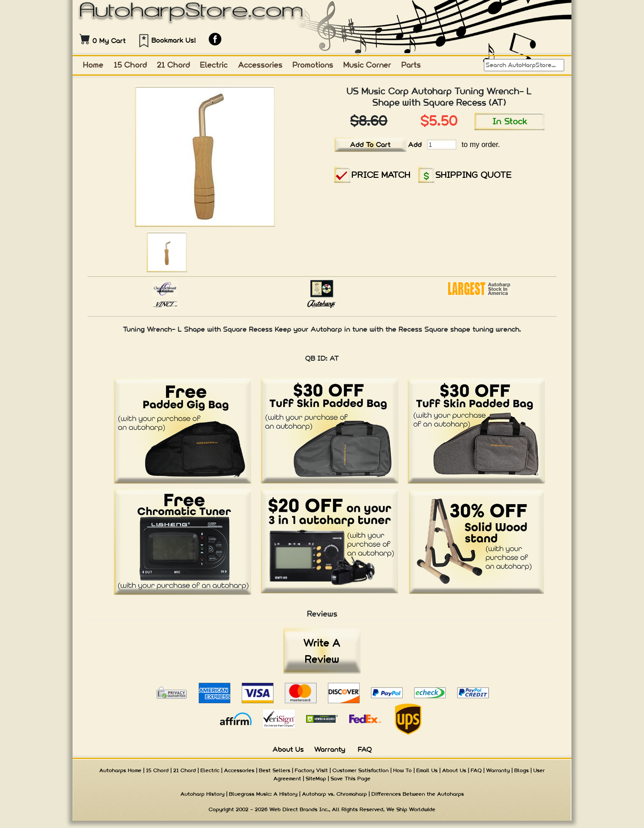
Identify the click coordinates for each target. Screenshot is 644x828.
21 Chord (173, 65)
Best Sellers (275, 770)
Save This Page (351, 779)
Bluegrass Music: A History (263, 794)
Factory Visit (311, 770)
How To (402, 770)
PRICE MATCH (381, 174)
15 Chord (130, 65)
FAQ (365, 749)
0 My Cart (109, 41)
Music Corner (367, 65)
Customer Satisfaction (361, 770)
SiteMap (316, 779)
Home (93, 65)
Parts (411, 65)
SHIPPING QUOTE (473, 174)
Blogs (522, 770)
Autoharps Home (120, 770)
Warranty (330, 749)
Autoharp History (202, 794)
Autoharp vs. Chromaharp (334, 794)
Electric (214, 65)
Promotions (313, 65)
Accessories (260, 65)
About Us (288, 749)
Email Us (427, 770)
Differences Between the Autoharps (418, 794)
